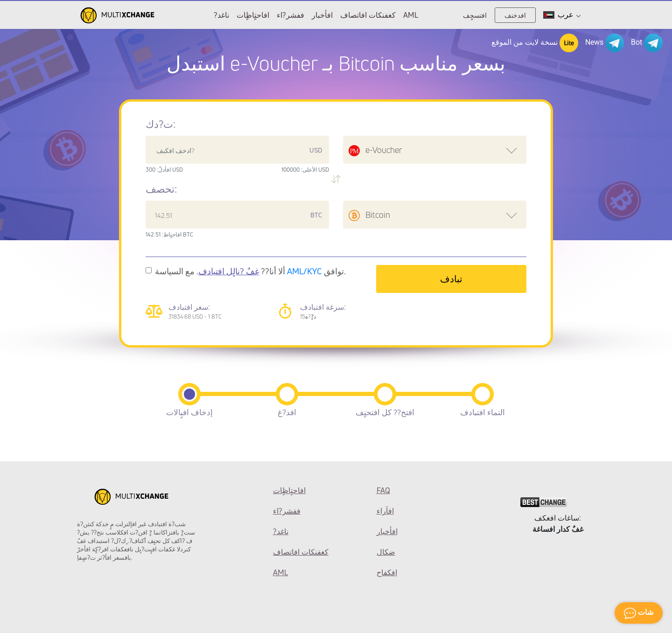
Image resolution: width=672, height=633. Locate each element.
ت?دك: (161, 124)
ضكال (386, 552)
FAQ (383, 490)
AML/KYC (304, 271)
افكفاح (387, 572)
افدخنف (515, 15)
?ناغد (221, 15)
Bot (647, 43)
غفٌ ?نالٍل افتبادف (229, 271)
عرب (562, 15)
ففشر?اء (290, 15)
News (605, 43)
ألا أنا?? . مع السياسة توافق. (250, 271)
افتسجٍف (475, 15)
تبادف (451, 279)
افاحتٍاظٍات (253, 15)
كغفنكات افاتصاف (368, 15)
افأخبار (322, 15)
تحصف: (161, 189)
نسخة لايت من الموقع (535, 43)
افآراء (385, 511)
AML (411, 15)
